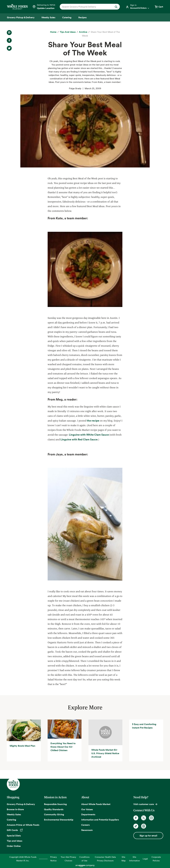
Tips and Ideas (15, 841)
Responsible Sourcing (55, 804)
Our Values (87, 809)
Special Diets (14, 836)
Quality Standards (54, 809)
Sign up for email (148, 836)
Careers (85, 825)
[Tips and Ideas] (68, 32)
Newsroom (87, 830)
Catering (11, 820)
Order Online (14, 846)
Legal (145, 859)
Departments (88, 814)
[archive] (83, 32)
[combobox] (87, 7)
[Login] (138, 7)
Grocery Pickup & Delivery (21, 804)
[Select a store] (44, 7)
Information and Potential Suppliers (100, 820)
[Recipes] (82, 17)
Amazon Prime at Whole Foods (23, 825)
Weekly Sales (14, 814)
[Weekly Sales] (48, 17)
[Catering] (67, 17)
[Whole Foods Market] (17, 7)
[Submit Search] (116, 7)
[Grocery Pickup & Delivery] (21, 17)
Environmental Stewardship (59, 820)
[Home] (53, 32)
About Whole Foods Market (96, 804)
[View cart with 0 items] (159, 7)
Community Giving (54, 814)
